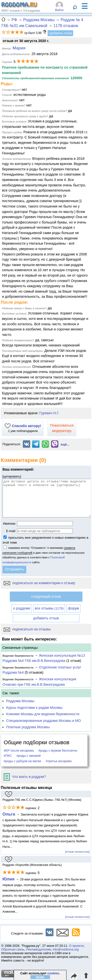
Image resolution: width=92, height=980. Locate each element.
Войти (59, 10)
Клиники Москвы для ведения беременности (43, 714)
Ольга (9, 814)
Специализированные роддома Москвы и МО (44, 721)
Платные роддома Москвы (28, 727)
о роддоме (22, 608)
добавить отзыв (46, 618)
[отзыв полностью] (77, 852)
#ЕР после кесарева (19, 750)
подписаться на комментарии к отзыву (39, 583)
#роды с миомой (29, 756)
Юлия (8, 879)
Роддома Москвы (20, 701)
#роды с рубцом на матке (22, 761)
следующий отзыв (46, 596)
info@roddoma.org (66, 949)
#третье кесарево (59, 761)
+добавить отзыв (60, 33)
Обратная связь (13, 949)
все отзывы (49, 608)
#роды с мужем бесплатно (58, 750)
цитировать (12, 476)
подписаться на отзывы (27, 629)
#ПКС (8, 756)
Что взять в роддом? (25, 777)
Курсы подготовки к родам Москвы (34, 708)
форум (73, 608)
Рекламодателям (38, 949)
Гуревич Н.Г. (49, 413)
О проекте (76, 946)
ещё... (65, 444)
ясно (40, 977)
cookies (53, 973)
